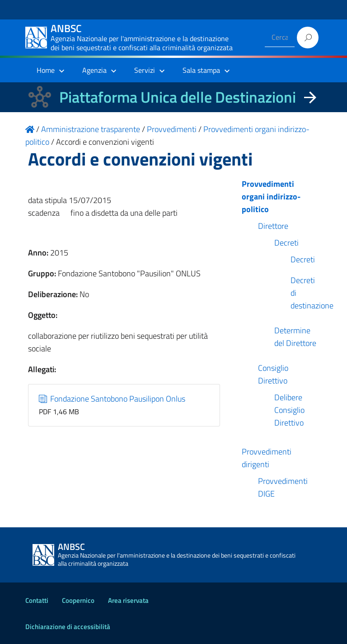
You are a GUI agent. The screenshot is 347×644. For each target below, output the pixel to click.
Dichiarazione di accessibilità (68, 627)
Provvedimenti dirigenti (267, 458)
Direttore (273, 226)
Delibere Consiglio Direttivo (289, 410)
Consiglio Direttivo (273, 374)
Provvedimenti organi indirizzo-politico (271, 197)
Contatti (37, 600)
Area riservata (128, 600)
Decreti (286, 243)
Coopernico (78, 600)
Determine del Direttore (295, 337)
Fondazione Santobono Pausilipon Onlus (112, 399)
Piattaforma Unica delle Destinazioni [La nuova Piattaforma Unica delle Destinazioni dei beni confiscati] (178, 97)
